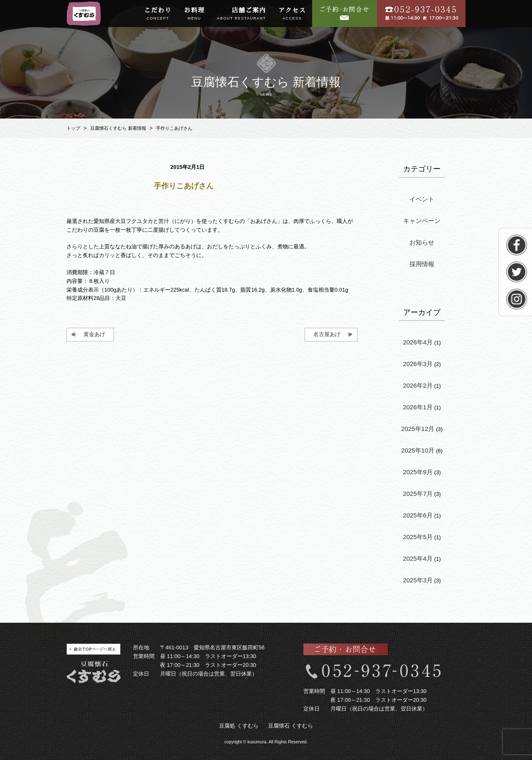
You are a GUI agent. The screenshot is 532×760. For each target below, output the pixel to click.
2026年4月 (418, 342)
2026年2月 (418, 385)
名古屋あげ (327, 334)
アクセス (292, 14)
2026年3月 (418, 364)
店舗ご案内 (241, 14)
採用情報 (422, 264)
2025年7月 (418, 494)
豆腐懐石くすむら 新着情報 (118, 128)
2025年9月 (418, 472)
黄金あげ (94, 334)
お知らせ (422, 242)
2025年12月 (418, 429)
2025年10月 (418, 450)
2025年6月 (418, 515)
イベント (422, 199)
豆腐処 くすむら (239, 726)
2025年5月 (418, 537)
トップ (73, 128)
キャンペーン (422, 221)
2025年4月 (418, 558)
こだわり (158, 14)
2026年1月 (418, 407)
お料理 (195, 14)
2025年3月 (418, 580)
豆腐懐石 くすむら (291, 726)
